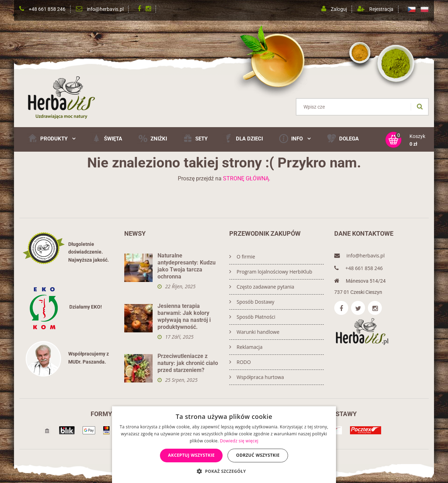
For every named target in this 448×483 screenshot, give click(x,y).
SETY (195, 138)
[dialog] (224, 445)
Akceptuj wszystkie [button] (191, 455)
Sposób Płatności (252, 317)
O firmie (242, 257)
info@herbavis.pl (105, 9)
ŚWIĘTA (106, 138)
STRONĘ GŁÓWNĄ (246, 178)
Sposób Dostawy (252, 302)
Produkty (51, 138)
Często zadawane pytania (262, 287)
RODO (240, 362)
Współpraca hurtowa (257, 377)
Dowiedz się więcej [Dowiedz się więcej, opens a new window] (239, 441)
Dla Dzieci (243, 138)
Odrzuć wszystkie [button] (258, 455)
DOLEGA (342, 138)
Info (294, 138)
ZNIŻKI (152, 138)
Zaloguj (339, 9)
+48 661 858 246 (47, 9)
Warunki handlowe (254, 332)
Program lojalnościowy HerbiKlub (271, 272)
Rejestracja (381, 9)
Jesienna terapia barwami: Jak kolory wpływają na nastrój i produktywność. (184, 316)
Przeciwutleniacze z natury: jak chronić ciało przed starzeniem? (188, 363)
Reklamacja (246, 347)
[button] (224, 471)
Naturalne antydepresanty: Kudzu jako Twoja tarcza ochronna (187, 266)
